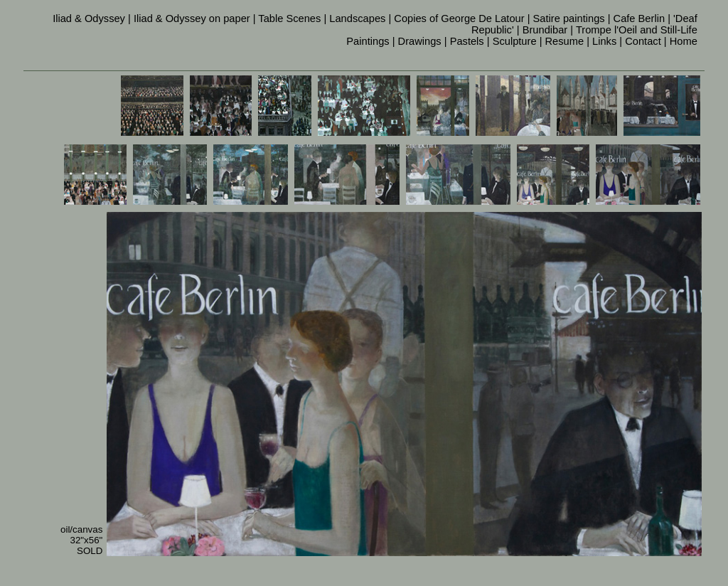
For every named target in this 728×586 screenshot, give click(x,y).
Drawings (420, 41)
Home (684, 41)
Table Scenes (289, 18)
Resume (565, 41)
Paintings (368, 41)
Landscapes (357, 18)
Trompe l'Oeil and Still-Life (637, 30)
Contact (643, 41)
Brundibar (545, 30)
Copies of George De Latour (459, 18)
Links (604, 41)
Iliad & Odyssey (89, 18)
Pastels (467, 41)
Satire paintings (569, 18)
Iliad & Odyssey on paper (192, 18)
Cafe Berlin (639, 18)
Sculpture (515, 41)
